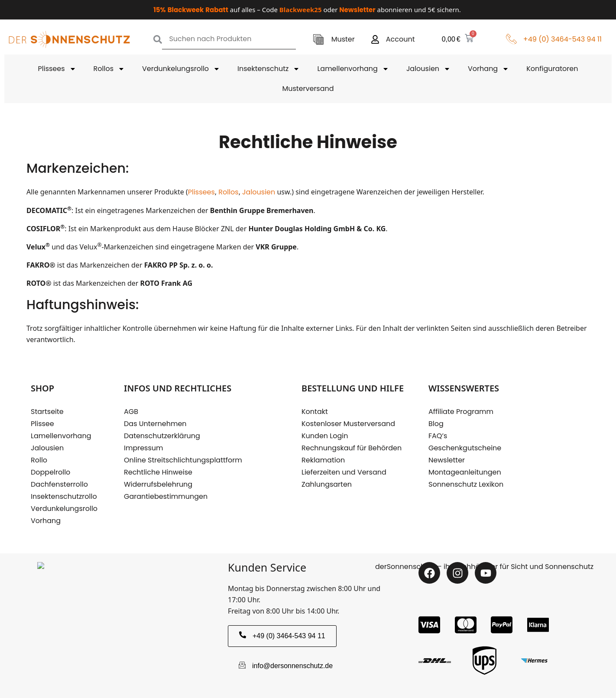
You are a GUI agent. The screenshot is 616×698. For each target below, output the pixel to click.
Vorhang (488, 69)
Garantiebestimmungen (166, 496)
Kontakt (315, 412)
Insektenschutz (269, 69)
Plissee (42, 424)
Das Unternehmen (155, 424)
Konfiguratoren (552, 69)
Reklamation (323, 460)
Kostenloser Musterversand (348, 424)
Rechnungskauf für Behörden (352, 448)
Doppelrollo (50, 472)
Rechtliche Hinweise (158, 472)
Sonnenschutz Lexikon (466, 484)
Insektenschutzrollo (64, 496)
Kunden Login (325, 436)
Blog (436, 424)
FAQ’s (438, 436)
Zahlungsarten (327, 484)
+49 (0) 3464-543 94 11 (563, 39)
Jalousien (428, 69)
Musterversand (308, 89)
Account (400, 39)
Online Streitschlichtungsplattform (183, 460)
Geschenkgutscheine (465, 448)
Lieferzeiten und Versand (344, 472)
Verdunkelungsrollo (181, 69)
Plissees (57, 69)
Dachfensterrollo (59, 484)
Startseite (47, 412)
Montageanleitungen (465, 472)
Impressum (144, 448)
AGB (131, 412)
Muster (343, 39)
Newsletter (447, 460)
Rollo (39, 460)
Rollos (109, 69)
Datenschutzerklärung (162, 436)
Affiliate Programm (461, 412)
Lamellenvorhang (353, 69)
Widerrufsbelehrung (158, 484)
